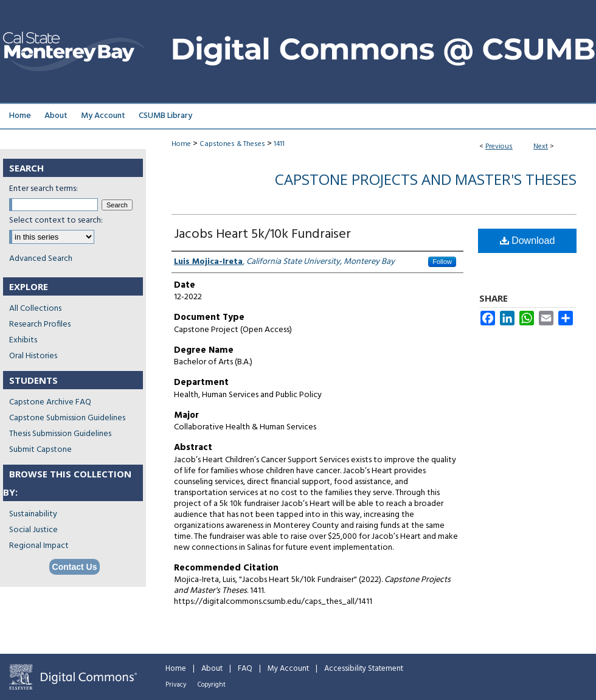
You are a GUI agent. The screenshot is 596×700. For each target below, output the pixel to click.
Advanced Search (41, 259)
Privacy (176, 685)
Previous (499, 147)
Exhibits (23, 340)
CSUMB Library (165, 116)
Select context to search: (56, 220)
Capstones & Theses (232, 144)
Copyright (212, 685)
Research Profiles (40, 324)
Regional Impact (39, 546)
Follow (442, 262)
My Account (288, 669)
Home (181, 144)
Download (528, 241)
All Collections (35, 309)
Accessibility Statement (364, 669)
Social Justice (33, 530)
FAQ (245, 669)
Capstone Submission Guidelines (67, 418)
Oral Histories (33, 356)
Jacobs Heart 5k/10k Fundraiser (262, 234)
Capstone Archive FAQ (50, 402)
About (212, 669)
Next (541, 147)
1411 (279, 144)
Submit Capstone (40, 450)
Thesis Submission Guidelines (60, 434)
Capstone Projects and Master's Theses (426, 179)
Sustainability (33, 514)
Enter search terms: (43, 189)
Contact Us (75, 567)
